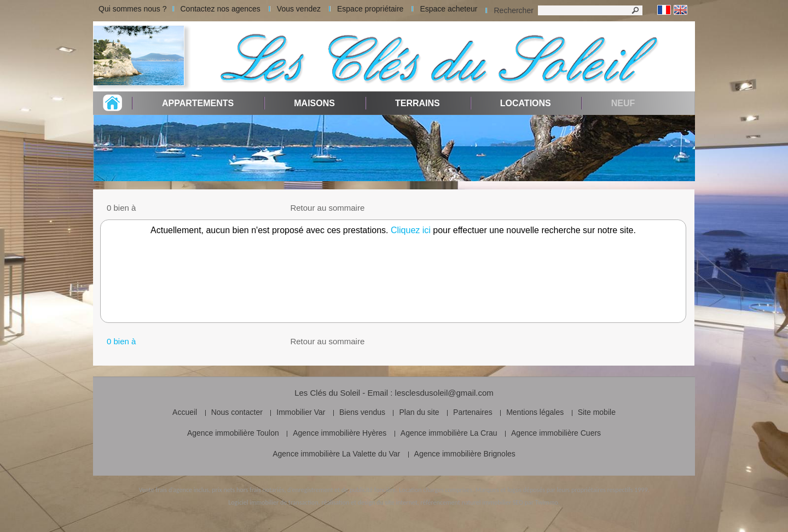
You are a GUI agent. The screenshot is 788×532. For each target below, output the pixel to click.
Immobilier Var (301, 412)
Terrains (418, 103)
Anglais (680, 10)
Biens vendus (362, 412)
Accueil (185, 412)
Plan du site (419, 412)
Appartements (198, 103)
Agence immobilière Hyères (340, 433)
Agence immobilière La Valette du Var (336, 454)
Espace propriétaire (370, 9)
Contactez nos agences (221, 9)
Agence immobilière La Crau (449, 433)
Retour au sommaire (327, 208)
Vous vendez (299, 9)
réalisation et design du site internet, (370, 502)
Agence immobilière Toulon (233, 433)
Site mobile (597, 412)
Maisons (314, 103)
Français (664, 10)
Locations (526, 103)
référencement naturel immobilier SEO (472, 502)
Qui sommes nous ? (133, 9)
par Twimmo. (542, 502)
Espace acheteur (448, 9)
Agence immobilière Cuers (556, 433)
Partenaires (473, 412)
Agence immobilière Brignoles (465, 454)
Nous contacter (237, 412)
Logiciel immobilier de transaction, (274, 502)
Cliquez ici (411, 230)
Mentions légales (535, 412)
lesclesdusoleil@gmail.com (444, 393)
